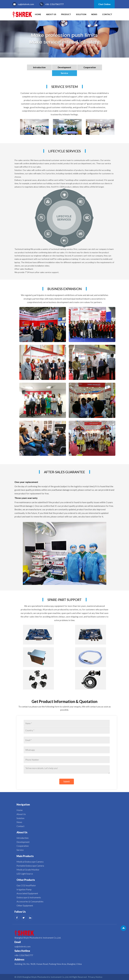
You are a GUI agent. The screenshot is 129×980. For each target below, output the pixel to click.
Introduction (39, 67)
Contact (107, 14)
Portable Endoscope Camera (30, 866)
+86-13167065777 (54, 4)
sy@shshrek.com (26, 4)
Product (66, 14)
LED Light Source (25, 874)
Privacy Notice (95, 977)
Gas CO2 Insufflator (26, 885)
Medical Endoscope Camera (30, 862)
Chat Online (104, 4)
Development (64, 67)
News (94, 14)
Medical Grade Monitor (28, 870)
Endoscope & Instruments (29, 897)
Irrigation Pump (24, 889)
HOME (38, 14)
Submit (67, 781)
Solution (81, 14)
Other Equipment (25, 905)
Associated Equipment (27, 893)
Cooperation (90, 67)
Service (64, 73)
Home (20, 810)
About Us (51, 14)
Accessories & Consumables (30, 901)
